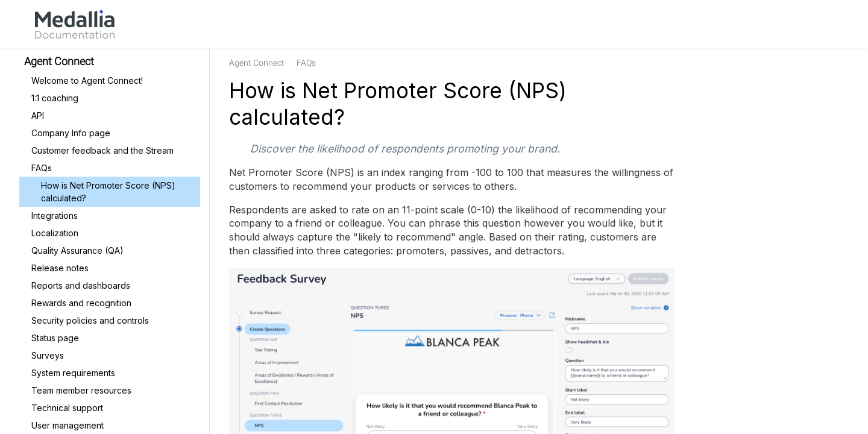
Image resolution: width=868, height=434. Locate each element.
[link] (75, 24)
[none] (834, 63)
